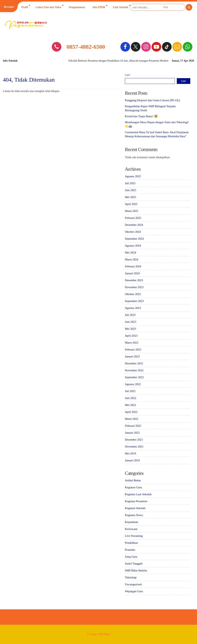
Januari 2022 (132, 433)
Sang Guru (131, 557)
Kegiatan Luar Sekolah (138, 494)
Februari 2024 (133, 266)
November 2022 (134, 370)
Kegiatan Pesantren (136, 501)
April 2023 (131, 336)
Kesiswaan (131, 529)
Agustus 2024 (133, 246)
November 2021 (134, 447)
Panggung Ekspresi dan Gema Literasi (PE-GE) (152, 100)
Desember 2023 (134, 280)
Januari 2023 (132, 356)
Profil (25, 7)
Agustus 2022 (133, 384)
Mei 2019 (130, 453)
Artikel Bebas (133, 480)
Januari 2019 (132, 460)
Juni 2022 (131, 398)
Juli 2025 (130, 183)
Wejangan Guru (134, 591)
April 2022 (131, 412)
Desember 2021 (134, 440)
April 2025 (131, 204)
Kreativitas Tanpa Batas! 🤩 (141, 116)
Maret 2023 (132, 343)
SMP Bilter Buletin (136, 570)
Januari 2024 (132, 273)
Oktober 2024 (133, 232)
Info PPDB (99, 7)
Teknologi (131, 577)
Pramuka (130, 550)
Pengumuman (77, 7)
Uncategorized (133, 584)
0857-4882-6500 (86, 47)
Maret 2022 (132, 419)
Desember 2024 (134, 225)
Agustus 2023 (133, 308)
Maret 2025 (132, 211)
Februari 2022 (133, 426)
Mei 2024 (130, 253)
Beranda (9, 7)
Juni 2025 (131, 190)
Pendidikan (131, 543)
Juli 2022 (130, 391)
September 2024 (134, 239)
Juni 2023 (131, 322)
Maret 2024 (132, 259)
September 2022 (134, 377)
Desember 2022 (134, 363)
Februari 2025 (133, 218)
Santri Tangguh (134, 564)
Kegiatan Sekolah (135, 508)
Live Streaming (134, 536)
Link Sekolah (120, 7)
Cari (128, 75)
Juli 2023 (130, 315)
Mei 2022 (130, 405)
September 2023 (134, 301)
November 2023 (134, 287)
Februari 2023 (133, 350)
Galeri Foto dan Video (48, 7)
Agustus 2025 (133, 176)
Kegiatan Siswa (134, 515)
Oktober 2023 (133, 294)
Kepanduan (131, 522)
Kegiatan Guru (133, 487)
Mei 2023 (130, 329)
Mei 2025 (130, 197)
